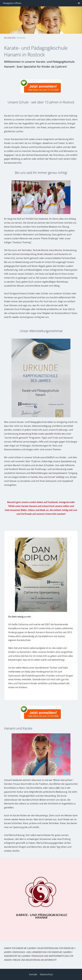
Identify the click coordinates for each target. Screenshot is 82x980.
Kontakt (33, 974)
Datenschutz (46, 974)
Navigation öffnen (12, 3)
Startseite (21, 38)
